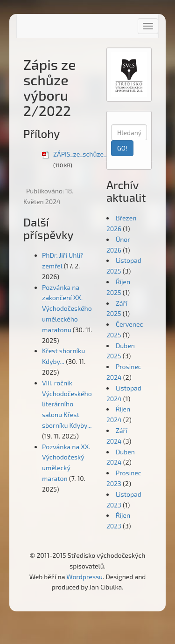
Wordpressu (84, 577)
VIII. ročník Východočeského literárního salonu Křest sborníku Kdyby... (67, 404)
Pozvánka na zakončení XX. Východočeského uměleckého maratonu (67, 308)
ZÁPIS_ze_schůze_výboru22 (94, 154)
